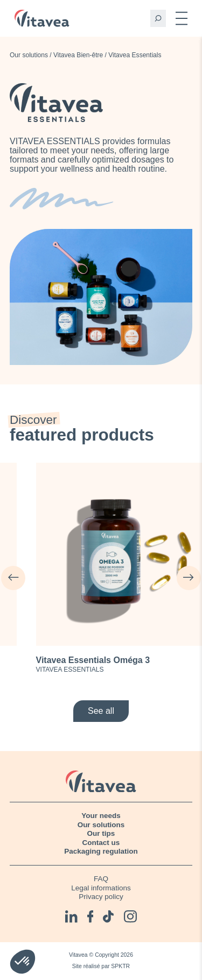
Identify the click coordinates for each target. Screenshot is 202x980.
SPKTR (120, 966)
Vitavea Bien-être (78, 55)
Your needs (101, 816)
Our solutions (29, 55)
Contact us (101, 843)
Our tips (101, 833)
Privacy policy (101, 897)
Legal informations (101, 888)
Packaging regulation (101, 851)
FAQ (101, 879)
